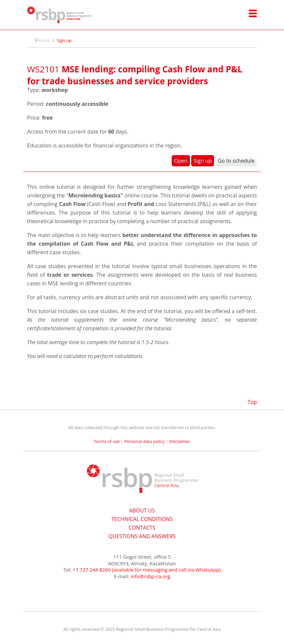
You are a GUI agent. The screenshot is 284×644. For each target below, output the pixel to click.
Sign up (203, 161)
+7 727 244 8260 (92, 570)
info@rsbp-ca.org (151, 576)
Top (252, 402)
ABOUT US (142, 510)
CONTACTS (142, 528)
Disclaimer (180, 441)
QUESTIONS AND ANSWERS (142, 536)
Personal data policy (145, 441)
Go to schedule (236, 161)
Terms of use (107, 441)
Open (181, 161)
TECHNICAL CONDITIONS (142, 519)
